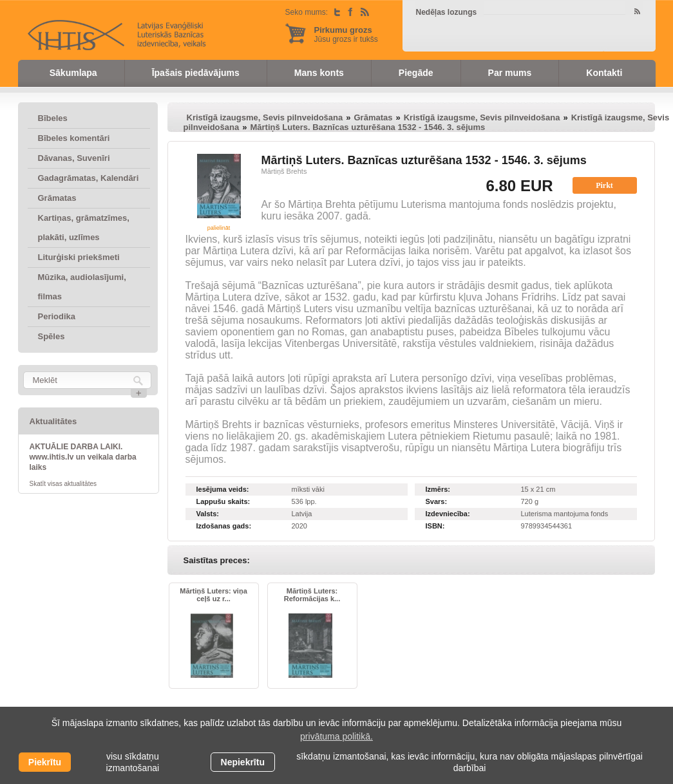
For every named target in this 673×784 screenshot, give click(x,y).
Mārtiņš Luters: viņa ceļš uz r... (213, 595)
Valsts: (208, 514)
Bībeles (53, 118)
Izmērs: (438, 489)
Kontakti (604, 73)
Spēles (52, 336)
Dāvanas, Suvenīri (74, 158)
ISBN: (435, 526)
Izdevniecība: (448, 514)
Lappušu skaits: (223, 501)
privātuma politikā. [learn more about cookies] (336, 736)
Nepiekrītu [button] (243, 762)
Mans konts (319, 73)
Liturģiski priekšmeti (79, 257)
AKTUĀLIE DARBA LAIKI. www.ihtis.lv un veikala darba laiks (83, 457)
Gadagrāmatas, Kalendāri (89, 178)
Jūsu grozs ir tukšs (346, 34)
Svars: (437, 501)
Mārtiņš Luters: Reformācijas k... (312, 595)
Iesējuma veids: (223, 489)
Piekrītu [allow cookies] (45, 762)
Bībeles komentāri (74, 138)
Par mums (510, 73)
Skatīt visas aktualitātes (63, 484)
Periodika (57, 316)
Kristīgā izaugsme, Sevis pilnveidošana (265, 117)
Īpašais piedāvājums (196, 73)
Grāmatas (57, 198)
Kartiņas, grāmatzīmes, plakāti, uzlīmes (84, 228)
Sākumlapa (73, 73)
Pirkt (604, 185)
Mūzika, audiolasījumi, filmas (82, 287)
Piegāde (416, 73)
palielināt (219, 228)
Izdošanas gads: (224, 526)
